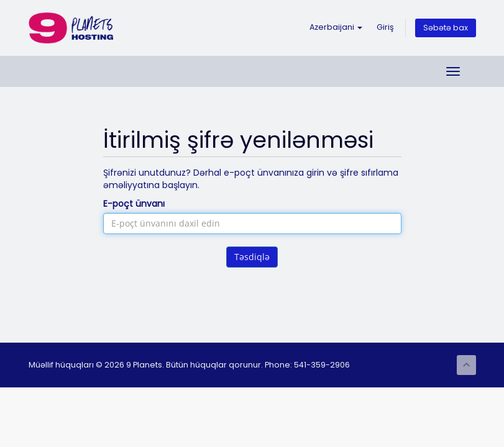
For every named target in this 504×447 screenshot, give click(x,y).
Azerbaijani (336, 27)
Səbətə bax (446, 28)
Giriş (385, 27)
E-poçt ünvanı (134, 204)
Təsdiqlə (252, 257)
